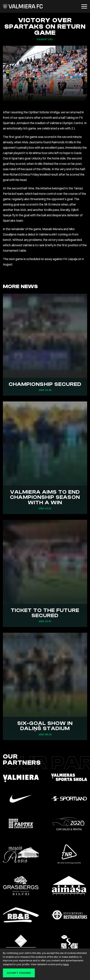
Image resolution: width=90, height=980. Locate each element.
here (66, 964)
